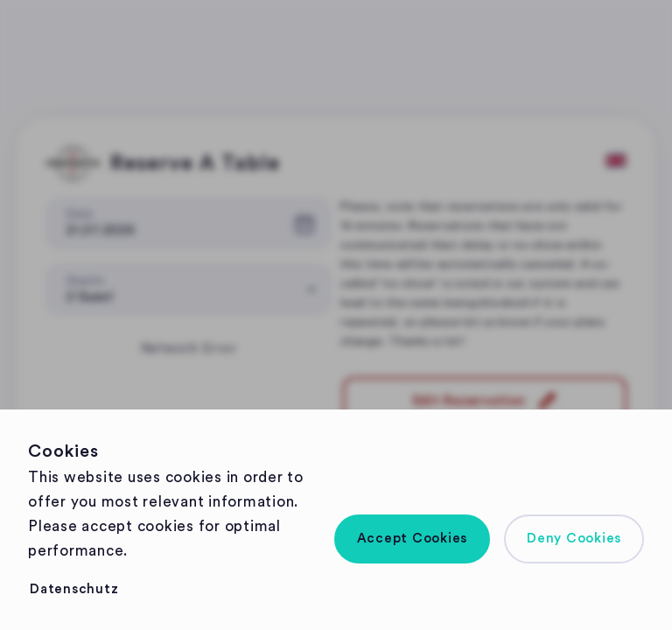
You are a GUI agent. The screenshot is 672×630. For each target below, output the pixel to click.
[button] (413, 539)
